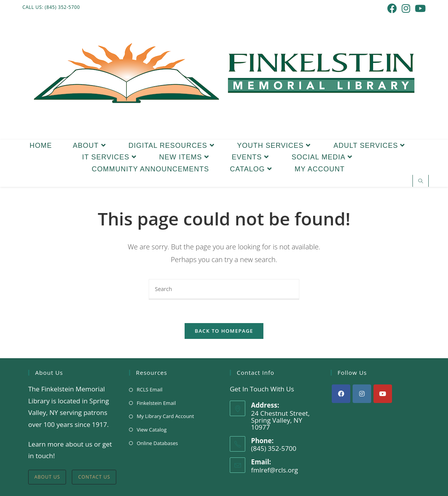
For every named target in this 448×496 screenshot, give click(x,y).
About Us (47, 477)
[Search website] (421, 181)
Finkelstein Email (156, 403)
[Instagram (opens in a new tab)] (406, 8)
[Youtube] (383, 394)
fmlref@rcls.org (275, 470)
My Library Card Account (165, 416)
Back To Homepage (224, 331)
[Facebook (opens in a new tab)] (392, 8)
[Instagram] (362, 394)
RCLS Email (150, 389)
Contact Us (94, 477)
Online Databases (157, 443)
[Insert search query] (224, 289)
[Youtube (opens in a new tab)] (419, 8)
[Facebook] (341, 394)
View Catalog (152, 430)
